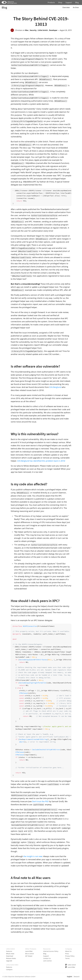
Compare (9, 970)
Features (9, 951)
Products (51, 2)
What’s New (10, 954)
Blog (77, 2)
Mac (27, 30)
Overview (66, 7)
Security (33, 30)
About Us (68, 951)
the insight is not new (33, 856)
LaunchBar (29, 951)
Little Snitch (43, 30)
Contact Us (47, 958)
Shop (60, 2)
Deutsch (77, 977)
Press (67, 954)
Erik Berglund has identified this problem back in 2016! (41, 461)
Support (69, 2)
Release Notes (11, 958)
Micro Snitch (30, 954)
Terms (67, 958)
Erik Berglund (55, 387)
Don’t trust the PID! (40, 801)
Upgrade (9, 961)
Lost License (47, 961)
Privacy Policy (70, 956)
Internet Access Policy (51, 951)
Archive (76, 7)
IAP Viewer (29, 956)
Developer (53, 30)
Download (10, 956)
